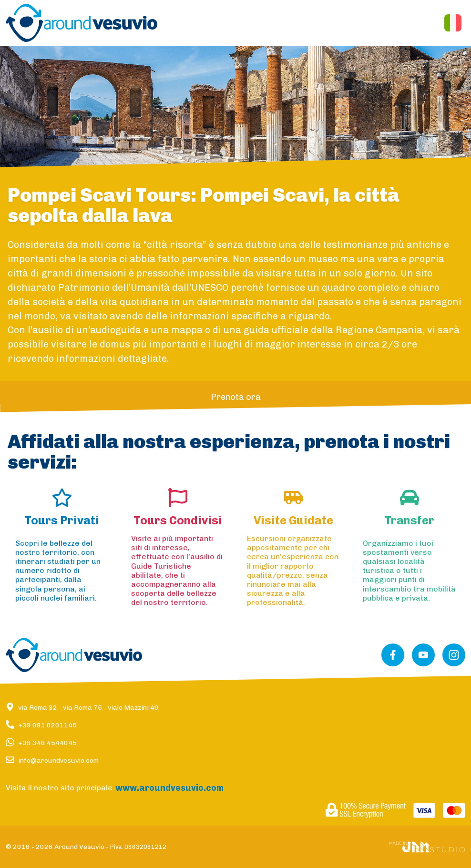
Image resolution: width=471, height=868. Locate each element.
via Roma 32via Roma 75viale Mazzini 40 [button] (88, 708)
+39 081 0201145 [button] (47, 725)
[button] (82, 23)
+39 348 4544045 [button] (47, 743)
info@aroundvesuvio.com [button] (58, 761)
